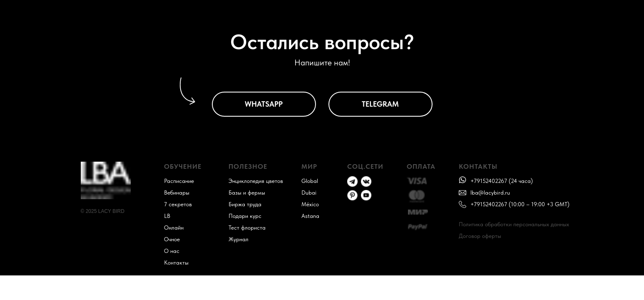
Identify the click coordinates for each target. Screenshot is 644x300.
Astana (310, 216)
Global (310, 181)
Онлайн (174, 227)
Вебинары (177, 192)
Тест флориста (247, 227)
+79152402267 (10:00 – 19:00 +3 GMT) (520, 204)
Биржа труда (245, 204)
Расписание (179, 181)
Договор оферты (480, 236)
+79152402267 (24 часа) (502, 181)
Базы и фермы (247, 192)
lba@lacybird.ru (490, 192)
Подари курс (245, 216)
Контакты (176, 262)
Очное (172, 239)
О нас (172, 251)
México (310, 204)
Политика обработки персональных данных (514, 224)
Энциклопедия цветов (256, 181)
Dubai (309, 192)
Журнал (239, 239)
